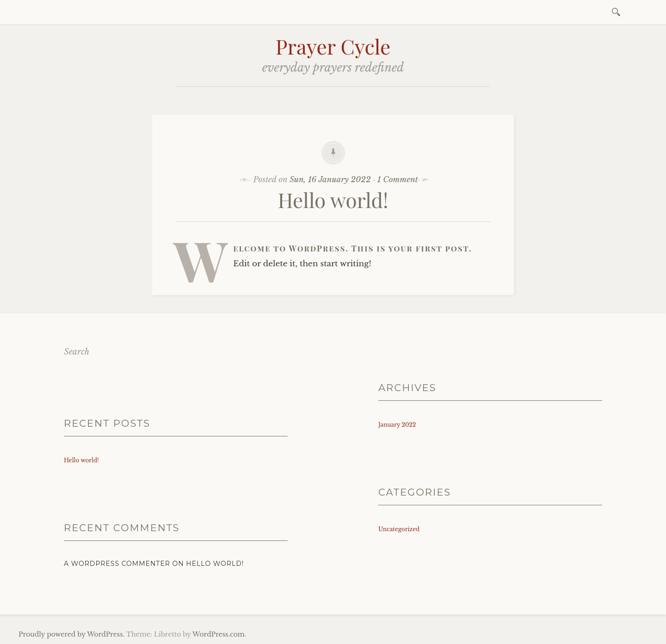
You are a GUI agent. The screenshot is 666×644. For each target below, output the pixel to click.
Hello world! (333, 199)
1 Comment (398, 180)
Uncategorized (399, 529)
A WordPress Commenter (117, 564)
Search (77, 352)
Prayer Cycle (333, 46)
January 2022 (397, 425)
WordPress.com (219, 634)
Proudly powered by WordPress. (71, 634)
